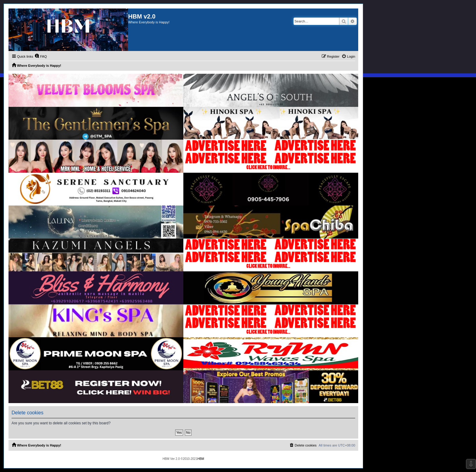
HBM (201, 459)
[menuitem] (41, 56)
